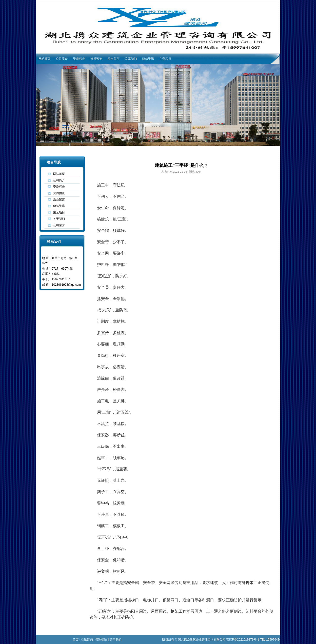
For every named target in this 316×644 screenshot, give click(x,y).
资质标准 (79, 59)
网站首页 (44, 59)
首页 (76, 640)
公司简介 (62, 59)
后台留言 (114, 59)
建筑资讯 (148, 59)
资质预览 (96, 59)
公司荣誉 (59, 225)
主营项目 (165, 59)
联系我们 (131, 59)
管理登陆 (101, 640)
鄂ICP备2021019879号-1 (243, 640)
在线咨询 (87, 640)
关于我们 (59, 219)
